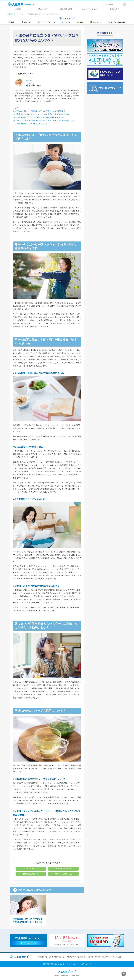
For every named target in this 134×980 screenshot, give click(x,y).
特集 (11, 22)
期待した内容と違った (63, 869)
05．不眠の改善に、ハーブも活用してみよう (30, 124)
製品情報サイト (21, 4)
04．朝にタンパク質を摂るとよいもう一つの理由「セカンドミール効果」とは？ (44, 121)
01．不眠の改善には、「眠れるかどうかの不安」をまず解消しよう (39, 111)
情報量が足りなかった (31, 874)
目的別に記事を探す (117, 22)
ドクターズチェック (47, 22)
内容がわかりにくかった (63, 874)
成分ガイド (96, 22)
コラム (66, 22)
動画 (80, 22)
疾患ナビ (26, 22)
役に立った (31, 869)
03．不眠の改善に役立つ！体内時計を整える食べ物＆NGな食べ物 (39, 117)
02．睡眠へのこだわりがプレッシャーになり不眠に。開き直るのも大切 (41, 114)
